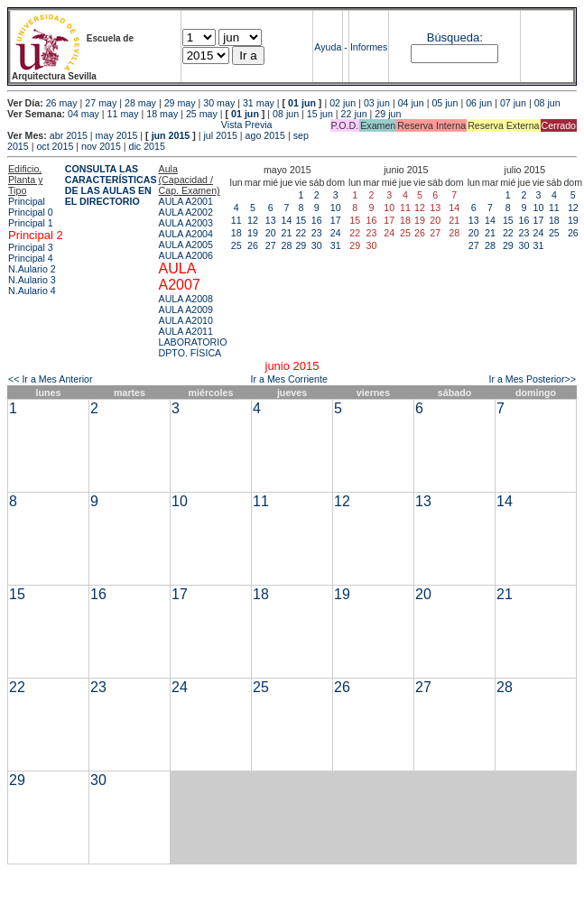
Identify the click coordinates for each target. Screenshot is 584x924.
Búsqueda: (455, 37)
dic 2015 (147, 146)
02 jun (343, 103)
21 (286, 233)
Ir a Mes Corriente (289, 379)
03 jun (377, 103)
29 (301, 245)
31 (336, 245)
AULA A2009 (186, 310)
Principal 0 (31, 212)
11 (236, 220)
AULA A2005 (186, 245)
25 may (202, 114)
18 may (162, 114)
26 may (62, 103)
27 (271, 245)
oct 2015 (55, 146)
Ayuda (328, 47)
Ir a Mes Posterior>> (532, 379)
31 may (259, 103)
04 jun (411, 103)
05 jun (445, 103)
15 (301, 220)
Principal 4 (31, 258)
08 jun (547, 103)
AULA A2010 (186, 320)
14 (286, 220)
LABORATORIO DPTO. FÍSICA (193, 347)
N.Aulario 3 (32, 280)
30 (317, 245)
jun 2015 (171, 135)
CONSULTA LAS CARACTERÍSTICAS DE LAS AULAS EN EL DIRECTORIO (111, 185)
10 (336, 208)
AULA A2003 (186, 223)
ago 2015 (265, 135)
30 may (219, 103)
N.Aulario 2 (32, 269)
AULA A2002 (186, 212)
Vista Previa (140, 125)
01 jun (302, 103)
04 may (83, 114)
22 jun (354, 114)
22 (301, 233)
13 (271, 220)
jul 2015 (221, 135)
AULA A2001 (186, 201)
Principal (27, 201)
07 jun (513, 103)
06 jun (479, 103)
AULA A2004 (186, 234)
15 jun (320, 114)
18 (236, 233)
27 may (101, 103)
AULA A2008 (186, 299)
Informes (369, 47)
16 (317, 220)
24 (336, 233)
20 (271, 233)
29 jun (388, 114)
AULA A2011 (186, 331)
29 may (180, 103)
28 (286, 245)
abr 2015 (69, 135)
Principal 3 (31, 247)
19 (253, 233)
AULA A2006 (186, 255)
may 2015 (117, 135)
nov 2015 (101, 146)
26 (253, 245)
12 (253, 220)
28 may (140, 103)
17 (336, 220)
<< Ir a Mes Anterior (51, 379)
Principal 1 (31, 223)
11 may (123, 114)
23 (317, 233)
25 (236, 245)
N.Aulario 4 (32, 291)
